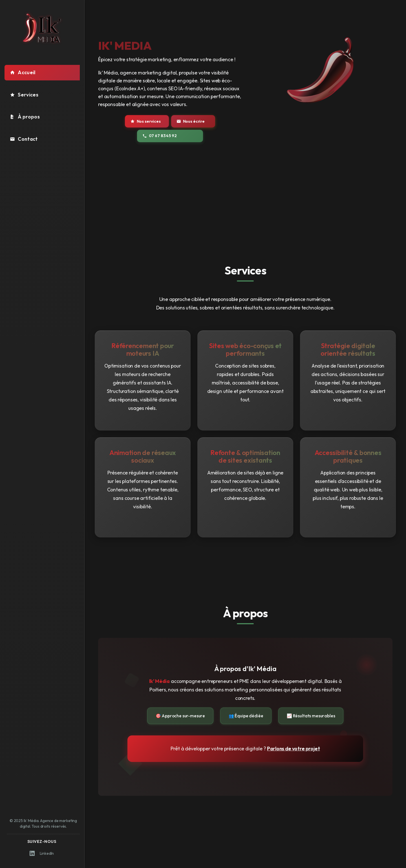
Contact (24, 139)
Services (24, 95)
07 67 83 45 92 (159, 136)
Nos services (145, 121)
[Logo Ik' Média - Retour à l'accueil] (42, 28)
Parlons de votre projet (293, 749)
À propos (25, 117)
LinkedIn (42, 853)
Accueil (23, 72)
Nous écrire (191, 121)
